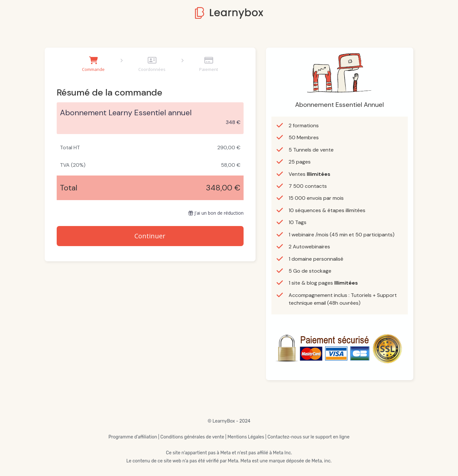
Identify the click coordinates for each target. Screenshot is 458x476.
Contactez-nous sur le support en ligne (309, 437)
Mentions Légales (246, 437)
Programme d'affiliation (133, 437)
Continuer (150, 236)
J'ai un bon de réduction (216, 213)
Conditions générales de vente (192, 437)
